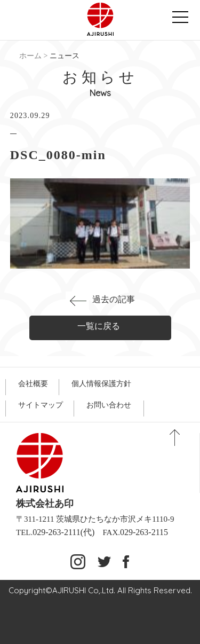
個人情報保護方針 (101, 384)
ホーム (30, 56)
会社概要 (33, 384)
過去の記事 (114, 299)
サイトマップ (41, 405)
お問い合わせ (109, 405)
